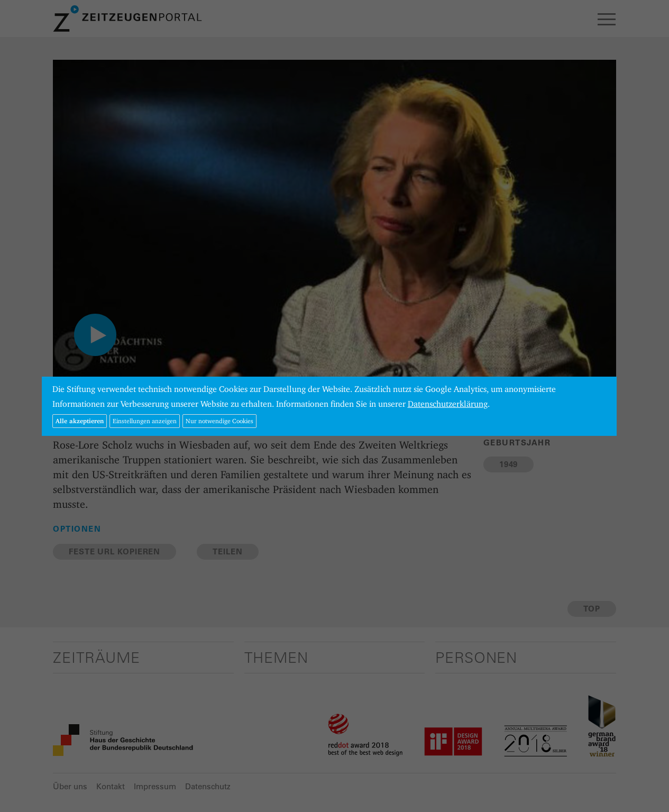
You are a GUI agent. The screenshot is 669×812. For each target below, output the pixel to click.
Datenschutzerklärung (448, 404)
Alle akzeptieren (80, 421)
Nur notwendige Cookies (219, 421)
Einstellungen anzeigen (145, 421)
